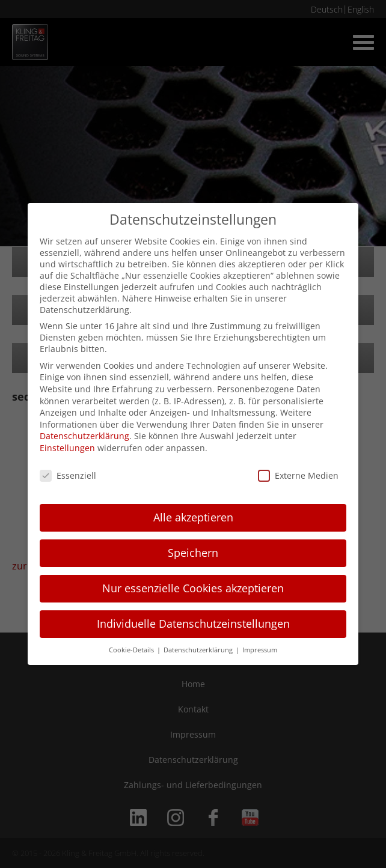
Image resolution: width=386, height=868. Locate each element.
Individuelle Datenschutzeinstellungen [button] (193, 624)
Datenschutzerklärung (84, 436)
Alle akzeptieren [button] (193, 517)
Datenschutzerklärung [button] (199, 650)
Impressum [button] (260, 650)
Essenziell (68, 475)
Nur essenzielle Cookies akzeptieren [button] (193, 588)
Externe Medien (298, 475)
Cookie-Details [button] (132, 650)
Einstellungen (67, 448)
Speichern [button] (193, 553)
